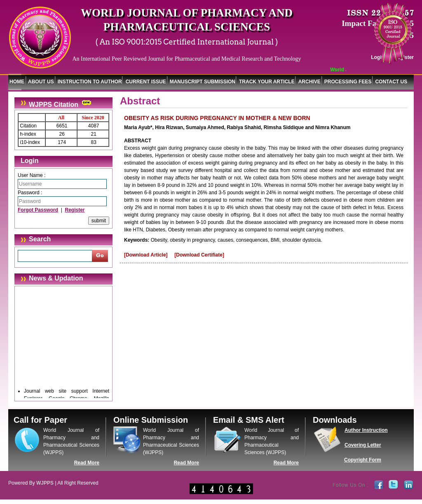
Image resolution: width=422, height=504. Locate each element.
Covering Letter (363, 445)
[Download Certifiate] (199, 255)
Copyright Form (363, 460)
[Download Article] (146, 255)
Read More (87, 463)
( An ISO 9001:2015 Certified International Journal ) (187, 42)
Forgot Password (38, 210)
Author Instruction (366, 430)
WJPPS (45, 483)
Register (75, 210)
